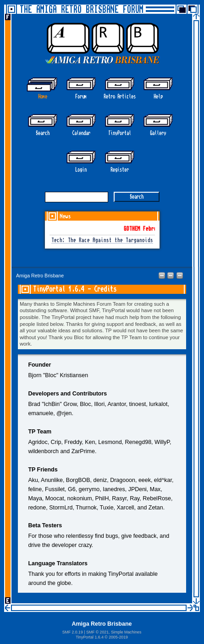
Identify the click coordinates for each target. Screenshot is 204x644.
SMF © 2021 (97, 632)
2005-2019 (118, 637)
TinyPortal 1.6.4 (90, 637)
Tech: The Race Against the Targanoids (102, 241)
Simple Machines (126, 632)
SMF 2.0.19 (73, 632)
